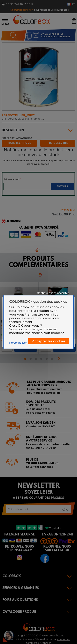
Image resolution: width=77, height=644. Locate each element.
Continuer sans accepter (53, 293)
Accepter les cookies (49, 341)
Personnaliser (18, 343)
